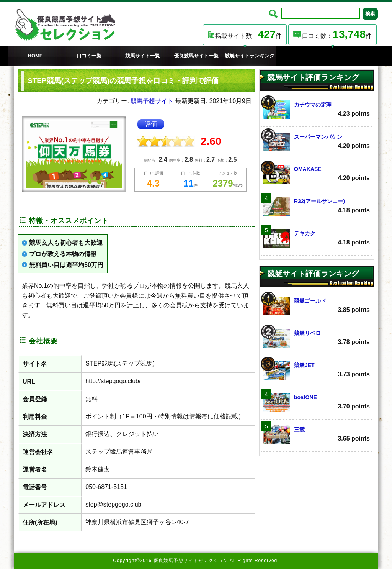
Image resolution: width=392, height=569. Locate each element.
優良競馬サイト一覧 (196, 56)
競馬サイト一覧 (143, 56)
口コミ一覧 (89, 56)
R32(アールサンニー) (317, 206)
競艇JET (317, 370)
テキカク (317, 239)
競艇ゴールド (317, 306)
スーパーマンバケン (317, 142)
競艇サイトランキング (250, 56)
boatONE (317, 403)
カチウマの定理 (317, 110)
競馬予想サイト (152, 101)
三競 (317, 435)
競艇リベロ (317, 338)
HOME (35, 56)
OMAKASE (317, 174)
